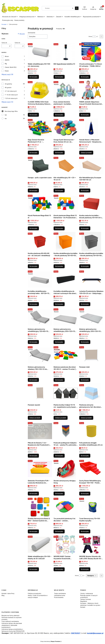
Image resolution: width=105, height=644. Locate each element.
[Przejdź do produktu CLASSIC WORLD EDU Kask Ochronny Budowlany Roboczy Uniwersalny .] (40, 90)
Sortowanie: (32, 33)
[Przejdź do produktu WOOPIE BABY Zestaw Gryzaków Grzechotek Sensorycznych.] (66, 545)
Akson (7, 56)
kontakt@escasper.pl (95, 633)
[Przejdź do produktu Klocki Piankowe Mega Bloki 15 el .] (40, 204)
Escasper (4, 24)
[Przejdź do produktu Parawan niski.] (91, 355)
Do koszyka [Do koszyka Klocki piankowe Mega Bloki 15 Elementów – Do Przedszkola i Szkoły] (59, 228)
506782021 (76, 633)
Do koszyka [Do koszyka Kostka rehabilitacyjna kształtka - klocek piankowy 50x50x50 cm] (59, 266)
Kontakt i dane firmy (8, 593)
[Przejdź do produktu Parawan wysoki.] (40, 393)
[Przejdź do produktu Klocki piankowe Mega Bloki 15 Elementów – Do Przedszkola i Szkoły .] (66, 204)
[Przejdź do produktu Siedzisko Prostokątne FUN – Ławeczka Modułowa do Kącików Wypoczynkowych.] (40, 469)
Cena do (17, 43)
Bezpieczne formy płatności (10, 615)
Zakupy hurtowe (86, 599)
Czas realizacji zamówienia (10, 621)
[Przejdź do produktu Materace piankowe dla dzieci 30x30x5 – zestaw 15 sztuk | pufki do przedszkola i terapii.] (66, 355)
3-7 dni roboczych (11, 91)
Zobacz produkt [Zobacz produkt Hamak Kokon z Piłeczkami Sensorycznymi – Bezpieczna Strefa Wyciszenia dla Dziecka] (86, 153)
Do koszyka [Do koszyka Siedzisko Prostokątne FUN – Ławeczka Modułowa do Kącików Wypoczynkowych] (33, 493)
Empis (7, 71)
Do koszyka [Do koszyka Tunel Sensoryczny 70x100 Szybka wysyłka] (85, 531)
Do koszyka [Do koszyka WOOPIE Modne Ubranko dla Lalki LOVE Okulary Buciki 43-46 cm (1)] (85, 569)
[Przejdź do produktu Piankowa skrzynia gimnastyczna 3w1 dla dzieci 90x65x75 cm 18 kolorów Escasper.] (91, 393)
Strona (90, 36)
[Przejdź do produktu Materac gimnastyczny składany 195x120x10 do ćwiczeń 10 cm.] (40, 355)
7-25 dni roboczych (11, 98)
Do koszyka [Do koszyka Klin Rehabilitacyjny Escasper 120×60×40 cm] (85, 190)
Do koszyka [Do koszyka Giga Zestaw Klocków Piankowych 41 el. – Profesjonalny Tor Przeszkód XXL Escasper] (33, 153)
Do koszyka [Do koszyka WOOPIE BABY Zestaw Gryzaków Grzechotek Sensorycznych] (59, 569)
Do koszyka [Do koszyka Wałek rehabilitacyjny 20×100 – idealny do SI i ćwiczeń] (33, 569)
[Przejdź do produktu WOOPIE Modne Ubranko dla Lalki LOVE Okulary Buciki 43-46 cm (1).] (91, 545)
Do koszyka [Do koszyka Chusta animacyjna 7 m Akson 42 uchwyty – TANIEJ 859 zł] (85, 77)
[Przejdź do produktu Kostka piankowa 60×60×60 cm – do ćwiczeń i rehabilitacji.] (40, 242)
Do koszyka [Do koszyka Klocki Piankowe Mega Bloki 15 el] (33, 228)
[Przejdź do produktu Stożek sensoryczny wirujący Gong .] (66, 469)
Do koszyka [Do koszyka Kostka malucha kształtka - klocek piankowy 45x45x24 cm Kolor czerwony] (85, 228)
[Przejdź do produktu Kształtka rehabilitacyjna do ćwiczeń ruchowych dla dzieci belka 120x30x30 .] (66, 280)
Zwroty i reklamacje (87, 593)
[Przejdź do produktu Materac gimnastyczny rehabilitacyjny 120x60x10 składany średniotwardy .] (40, 317)
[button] (77, 8)
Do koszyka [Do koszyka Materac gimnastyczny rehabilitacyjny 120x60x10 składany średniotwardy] (33, 342)
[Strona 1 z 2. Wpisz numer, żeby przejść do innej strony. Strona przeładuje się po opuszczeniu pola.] (94, 37)
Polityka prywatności (34, 593)
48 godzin (8, 87)
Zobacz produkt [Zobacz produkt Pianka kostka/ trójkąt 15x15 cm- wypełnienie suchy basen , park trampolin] (61, 418)
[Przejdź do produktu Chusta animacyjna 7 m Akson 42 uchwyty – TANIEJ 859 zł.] (91, 52)
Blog (3, 595)
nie (6, 118)
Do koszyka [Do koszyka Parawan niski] (85, 380)
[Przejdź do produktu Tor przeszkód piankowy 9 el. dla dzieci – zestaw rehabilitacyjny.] (66, 507)
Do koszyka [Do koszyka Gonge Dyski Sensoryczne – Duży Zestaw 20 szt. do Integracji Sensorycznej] (59, 153)
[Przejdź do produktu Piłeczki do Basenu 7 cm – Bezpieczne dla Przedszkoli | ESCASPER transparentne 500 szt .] (40, 431)
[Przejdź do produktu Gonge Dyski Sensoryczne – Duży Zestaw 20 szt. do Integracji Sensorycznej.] (66, 128)
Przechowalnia (59, 597)
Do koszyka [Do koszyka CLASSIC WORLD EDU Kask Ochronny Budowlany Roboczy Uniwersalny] (33, 115)
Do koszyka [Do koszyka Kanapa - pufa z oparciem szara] (33, 190)
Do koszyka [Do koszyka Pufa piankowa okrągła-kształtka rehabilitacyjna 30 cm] (85, 456)
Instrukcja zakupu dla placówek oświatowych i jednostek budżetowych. (12, 625)
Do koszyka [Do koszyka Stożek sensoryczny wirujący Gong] (59, 493)
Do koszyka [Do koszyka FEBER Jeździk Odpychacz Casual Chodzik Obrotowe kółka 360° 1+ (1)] (85, 115)
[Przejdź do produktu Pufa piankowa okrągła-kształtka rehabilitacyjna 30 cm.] (91, 431)
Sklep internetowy (50, 641)
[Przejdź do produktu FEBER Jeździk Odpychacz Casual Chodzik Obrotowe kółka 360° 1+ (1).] (91, 90)
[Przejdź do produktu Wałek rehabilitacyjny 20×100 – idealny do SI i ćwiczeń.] (40, 545)
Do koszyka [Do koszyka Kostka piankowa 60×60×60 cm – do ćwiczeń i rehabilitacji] (33, 266)
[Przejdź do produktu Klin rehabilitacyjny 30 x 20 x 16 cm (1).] (66, 166)
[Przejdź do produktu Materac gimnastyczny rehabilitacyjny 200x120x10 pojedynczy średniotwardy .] (66, 317)
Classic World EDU (11, 67)
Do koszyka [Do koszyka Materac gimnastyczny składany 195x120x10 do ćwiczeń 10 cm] (33, 380)
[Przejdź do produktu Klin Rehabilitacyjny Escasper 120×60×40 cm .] (91, 166)
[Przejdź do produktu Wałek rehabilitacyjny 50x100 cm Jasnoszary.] (40, 52)
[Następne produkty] (92, 576)
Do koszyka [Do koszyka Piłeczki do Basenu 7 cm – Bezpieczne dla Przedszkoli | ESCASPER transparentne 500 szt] (33, 456)
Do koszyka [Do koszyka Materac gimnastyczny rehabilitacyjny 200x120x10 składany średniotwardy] (85, 342)
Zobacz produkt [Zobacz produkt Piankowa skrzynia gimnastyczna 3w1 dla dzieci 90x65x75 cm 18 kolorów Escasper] (86, 418)
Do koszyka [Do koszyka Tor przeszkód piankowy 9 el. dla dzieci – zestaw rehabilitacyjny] (59, 531)
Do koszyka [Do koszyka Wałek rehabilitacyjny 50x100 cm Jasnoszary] (33, 77)
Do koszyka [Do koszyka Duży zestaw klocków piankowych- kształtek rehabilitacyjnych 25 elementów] (59, 115)
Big (6, 64)
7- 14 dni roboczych (11, 95)
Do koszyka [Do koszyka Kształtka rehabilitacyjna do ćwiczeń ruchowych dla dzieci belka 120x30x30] (59, 304)
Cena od (4, 43)
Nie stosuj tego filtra (11, 111)
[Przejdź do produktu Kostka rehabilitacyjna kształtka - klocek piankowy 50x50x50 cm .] (66, 242)
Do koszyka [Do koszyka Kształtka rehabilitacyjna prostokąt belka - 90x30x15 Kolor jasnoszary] (33, 304)
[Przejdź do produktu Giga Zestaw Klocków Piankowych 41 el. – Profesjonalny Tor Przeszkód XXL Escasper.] (40, 128)
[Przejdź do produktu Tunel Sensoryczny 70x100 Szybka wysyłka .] (91, 507)
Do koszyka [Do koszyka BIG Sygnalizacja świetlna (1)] (59, 77)
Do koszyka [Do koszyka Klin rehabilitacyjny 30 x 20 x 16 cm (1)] (59, 190)
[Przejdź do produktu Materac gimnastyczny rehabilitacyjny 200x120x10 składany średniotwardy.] (91, 317)
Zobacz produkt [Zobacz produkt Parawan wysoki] (35, 418)
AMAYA (7, 60)
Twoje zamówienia (60, 593)
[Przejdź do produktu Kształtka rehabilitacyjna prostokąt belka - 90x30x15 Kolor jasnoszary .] (40, 280)
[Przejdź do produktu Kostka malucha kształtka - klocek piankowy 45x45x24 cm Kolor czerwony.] (91, 204)
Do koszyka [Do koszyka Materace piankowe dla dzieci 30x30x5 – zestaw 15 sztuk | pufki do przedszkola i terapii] (59, 380)
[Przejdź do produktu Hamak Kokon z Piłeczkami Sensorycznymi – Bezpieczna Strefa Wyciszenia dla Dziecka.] (91, 128)
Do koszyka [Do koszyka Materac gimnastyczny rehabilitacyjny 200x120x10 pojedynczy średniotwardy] (59, 342)
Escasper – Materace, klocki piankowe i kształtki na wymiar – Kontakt (91, 605)
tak (6, 115)
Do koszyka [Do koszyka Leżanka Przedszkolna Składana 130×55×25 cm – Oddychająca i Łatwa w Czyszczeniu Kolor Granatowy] (85, 304)
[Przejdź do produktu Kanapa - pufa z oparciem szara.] (40, 166)
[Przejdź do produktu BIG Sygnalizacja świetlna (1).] (66, 52)
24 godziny (8, 84)
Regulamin (84, 601)
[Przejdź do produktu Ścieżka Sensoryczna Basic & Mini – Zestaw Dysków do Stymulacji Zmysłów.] (40, 507)
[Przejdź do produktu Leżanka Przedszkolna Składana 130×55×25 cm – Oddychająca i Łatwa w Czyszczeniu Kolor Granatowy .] (91, 280)
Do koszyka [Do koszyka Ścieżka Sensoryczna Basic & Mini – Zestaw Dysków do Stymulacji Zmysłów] (33, 531)
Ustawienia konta (60, 595)
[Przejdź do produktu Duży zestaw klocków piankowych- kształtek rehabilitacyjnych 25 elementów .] (66, 90)
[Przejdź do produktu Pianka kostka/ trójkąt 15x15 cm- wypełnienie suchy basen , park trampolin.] (66, 393)
